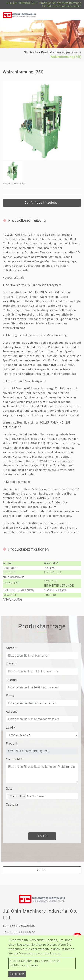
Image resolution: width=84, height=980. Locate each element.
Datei (10, 789)
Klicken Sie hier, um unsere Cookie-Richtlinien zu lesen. (35, 963)
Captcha (12, 805)
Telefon (11, 680)
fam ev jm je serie (68, 52)
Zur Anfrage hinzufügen (42, 203)
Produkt (47, 52)
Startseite (31, 52)
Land (11, 728)
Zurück (42, 870)
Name (11, 648)
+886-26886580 (23, 926)
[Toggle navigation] (76, 15)
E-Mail (12, 664)
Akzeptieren (17, 974)
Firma (10, 696)
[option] (42, 120)
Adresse (12, 712)
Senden (42, 836)
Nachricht (14, 759)
